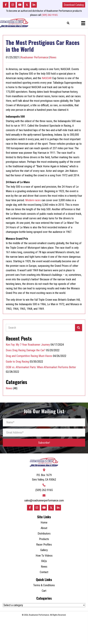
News (53, 57)
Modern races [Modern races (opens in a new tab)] (33, 200)
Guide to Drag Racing (17, 362)
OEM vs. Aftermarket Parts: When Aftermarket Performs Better (42, 367)
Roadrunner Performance (35, 57)
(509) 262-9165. (50, 15)
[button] (6, 5)
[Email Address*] (44, 433)
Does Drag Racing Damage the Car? (26, 350)
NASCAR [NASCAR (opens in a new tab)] (47, 78)
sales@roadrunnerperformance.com (44, 500)
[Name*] (44, 422)
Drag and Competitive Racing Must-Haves (29, 356)
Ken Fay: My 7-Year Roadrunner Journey (28, 345)
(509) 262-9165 (44, 490)
